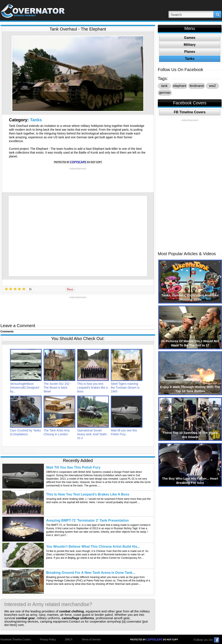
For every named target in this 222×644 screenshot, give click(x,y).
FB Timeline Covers (190, 112)
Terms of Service (91, 640)
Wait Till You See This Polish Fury (73, 467)
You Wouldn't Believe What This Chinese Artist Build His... (93, 547)
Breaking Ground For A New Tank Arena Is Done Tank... (91, 573)
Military (190, 45)
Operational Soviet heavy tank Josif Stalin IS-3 (92, 434)
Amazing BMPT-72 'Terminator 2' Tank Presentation (87, 520)
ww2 (212, 86)
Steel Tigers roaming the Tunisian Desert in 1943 (125, 388)
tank (164, 86)
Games (190, 38)
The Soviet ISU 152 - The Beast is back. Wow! (57, 388)
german (165, 93)
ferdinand (197, 86)
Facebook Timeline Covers (16, 640)
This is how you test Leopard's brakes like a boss (92, 388)
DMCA (69, 640)
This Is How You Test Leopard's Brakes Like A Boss (88, 494)
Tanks (36, 120)
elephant (180, 86)
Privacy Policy (48, 640)
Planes (190, 52)
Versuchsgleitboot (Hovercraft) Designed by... (25, 388)
